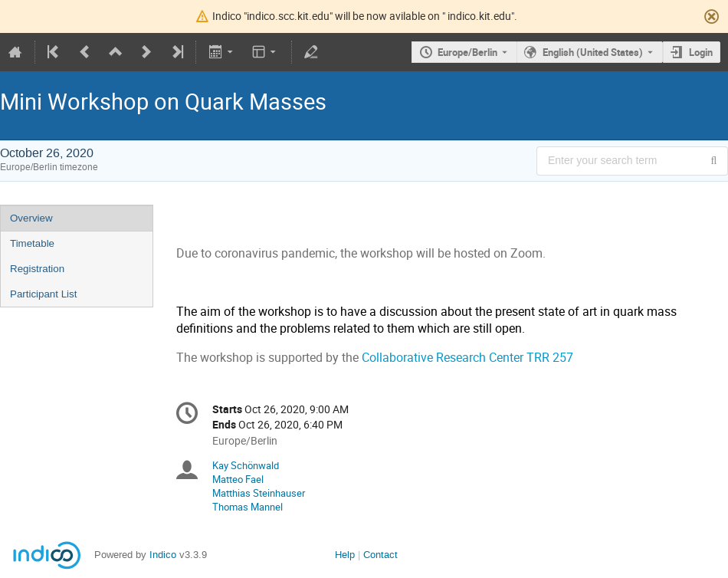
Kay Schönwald (246, 465)
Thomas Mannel (248, 507)
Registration (37, 269)
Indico (163, 555)
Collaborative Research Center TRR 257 (467, 358)
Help (345, 555)
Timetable (32, 243)
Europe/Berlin (467, 52)
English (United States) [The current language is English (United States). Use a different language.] (593, 52)
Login (701, 52)
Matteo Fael (238, 479)
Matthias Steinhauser (259, 493)
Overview (31, 218)
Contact (380, 555)
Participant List (43, 294)
